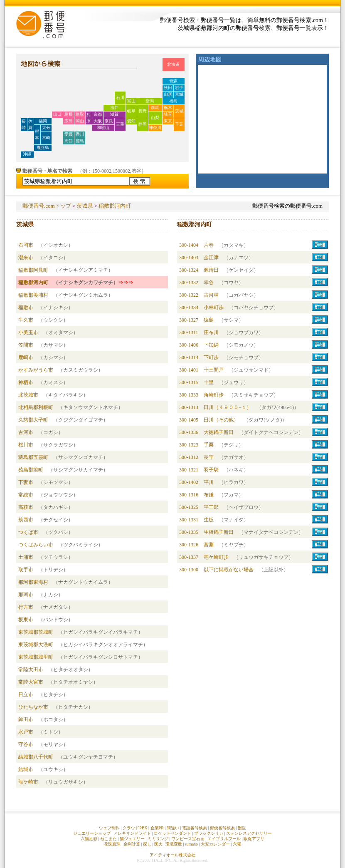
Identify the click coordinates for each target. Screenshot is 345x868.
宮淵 (209, 545)
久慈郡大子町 (33, 420)
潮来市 (26, 258)
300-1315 (189, 382)
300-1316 (189, 495)
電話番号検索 (195, 828)
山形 (168, 94)
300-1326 (189, 545)
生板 (209, 520)
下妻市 (26, 482)
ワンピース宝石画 (188, 839)
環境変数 (174, 844)
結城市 (26, 769)
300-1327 (189, 320)
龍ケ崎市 (28, 782)
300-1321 (189, 470)
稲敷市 (26, 308)
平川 (209, 482)
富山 (131, 101)
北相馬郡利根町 (36, 407)
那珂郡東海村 (33, 582)
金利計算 (132, 844)
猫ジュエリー (132, 839)
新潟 (150, 101)
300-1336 (189, 432)
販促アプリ (254, 839)
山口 (57, 114)
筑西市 (26, 520)
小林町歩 (214, 308)
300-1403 (189, 258)
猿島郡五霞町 (33, 457)
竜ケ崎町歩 (216, 557)
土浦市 (26, 557)
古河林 (211, 295)
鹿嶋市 (26, 357)
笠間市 (26, 345)
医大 (158, 844)
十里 (209, 382)
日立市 (26, 694)
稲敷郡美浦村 (33, 295)
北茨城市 (28, 395)
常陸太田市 (31, 670)
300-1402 (189, 482)
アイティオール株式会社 (172, 855)
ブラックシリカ (209, 833)
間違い (173, 828)
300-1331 (189, 520)
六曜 (237, 844)
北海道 (173, 64)
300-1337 (189, 557)
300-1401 (189, 370)
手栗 (209, 445)
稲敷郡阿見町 (33, 270)
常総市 (26, 495)
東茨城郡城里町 (36, 657)
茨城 (179, 111)
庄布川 (211, 332)
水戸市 (26, 732)
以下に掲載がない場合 (229, 570)
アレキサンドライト (132, 833)
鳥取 (80, 114)
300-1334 (189, 308)
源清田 (211, 270)
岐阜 (131, 111)
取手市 (26, 570)
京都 (98, 114)
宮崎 (46, 138)
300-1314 (189, 357)
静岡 (143, 124)
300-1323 (189, 445)
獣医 (242, 828)
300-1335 (189, 532)
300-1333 (189, 395)
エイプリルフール (224, 839)
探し (147, 844)
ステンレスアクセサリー (249, 833)
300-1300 (189, 570)
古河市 (26, 432)
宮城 (179, 94)
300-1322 (189, 295)
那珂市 (26, 595)
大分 (46, 128)
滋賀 (114, 114)
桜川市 (26, 445)
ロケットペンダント (172, 833)
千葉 (179, 124)
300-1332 (189, 283)
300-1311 (189, 332)
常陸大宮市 (31, 682)
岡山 (80, 121)
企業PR (157, 828)
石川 (120, 98)
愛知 (131, 121)
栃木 (168, 108)
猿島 (209, 320)
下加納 (211, 345)
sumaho (191, 844)
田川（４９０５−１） (228, 407)
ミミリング (158, 839)
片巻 (209, 245)
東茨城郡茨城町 (36, 632)
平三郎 (211, 507)
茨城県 (85, 206)
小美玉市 (28, 332)
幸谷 (209, 283)
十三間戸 (214, 370)
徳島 (80, 141)
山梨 (155, 118)
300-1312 (189, 457)
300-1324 (189, 270)
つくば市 (28, 532)
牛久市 (26, 320)
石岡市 (26, 245)
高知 (69, 141)
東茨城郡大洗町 (36, 645)
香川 (80, 134)
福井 (114, 108)
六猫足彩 (89, 839)
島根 (69, 114)
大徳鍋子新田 (219, 432)
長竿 (209, 457)
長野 (143, 111)
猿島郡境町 (31, 470)
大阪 (98, 121)
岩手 (179, 88)
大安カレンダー (215, 844)
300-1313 (189, 407)
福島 (173, 101)
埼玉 (168, 114)
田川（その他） (221, 420)
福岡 (43, 121)
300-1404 (189, 245)
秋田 (168, 88)
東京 (168, 121)
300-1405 (189, 420)
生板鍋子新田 (219, 532)
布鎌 (209, 495)
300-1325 (189, 507)
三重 (120, 124)
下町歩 (211, 357)
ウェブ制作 (109, 828)
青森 (173, 81)
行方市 (26, 607)
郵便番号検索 (222, 828)
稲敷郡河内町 (115, 206)
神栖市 (26, 382)
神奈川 (155, 128)
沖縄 (27, 154)
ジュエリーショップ (92, 833)
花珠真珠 (112, 844)
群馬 (155, 108)
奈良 (109, 121)
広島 (69, 121)
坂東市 (26, 620)
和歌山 (103, 128)
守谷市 (26, 744)
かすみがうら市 (36, 370)
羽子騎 (211, 470)
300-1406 (189, 345)
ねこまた (108, 839)
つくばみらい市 (36, 545)
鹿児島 (43, 148)
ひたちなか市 (33, 707)
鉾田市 (26, 719)
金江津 (211, 258)
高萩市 (26, 507)
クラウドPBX (135, 828)
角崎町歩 (214, 395)
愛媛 (69, 134)
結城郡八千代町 (36, 757)
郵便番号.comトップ (47, 206)
